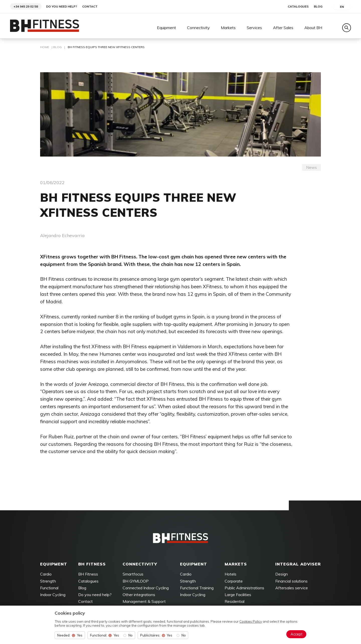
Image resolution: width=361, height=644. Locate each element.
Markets (228, 28)
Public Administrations (244, 588)
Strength (48, 582)
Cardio (46, 575)
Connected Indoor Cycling (146, 588)
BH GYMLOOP (136, 582)
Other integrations (139, 595)
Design (282, 575)
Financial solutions (291, 582)
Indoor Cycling (53, 595)
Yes (80, 635)
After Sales (283, 28)
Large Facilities (238, 595)
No (130, 635)
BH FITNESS (92, 564)
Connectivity (198, 28)
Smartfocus (133, 575)
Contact (90, 7)
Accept (296, 634)
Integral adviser (298, 564)
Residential (235, 602)
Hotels (231, 575)
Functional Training (197, 588)
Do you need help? (62, 7)
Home (45, 48)
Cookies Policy (251, 621)
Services (254, 28)
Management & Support (144, 602)
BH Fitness (88, 575)
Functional (49, 588)
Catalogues (298, 7)
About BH (313, 28)
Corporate (234, 582)
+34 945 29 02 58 (26, 6)
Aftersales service (292, 588)
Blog (318, 7)
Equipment (166, 28)
